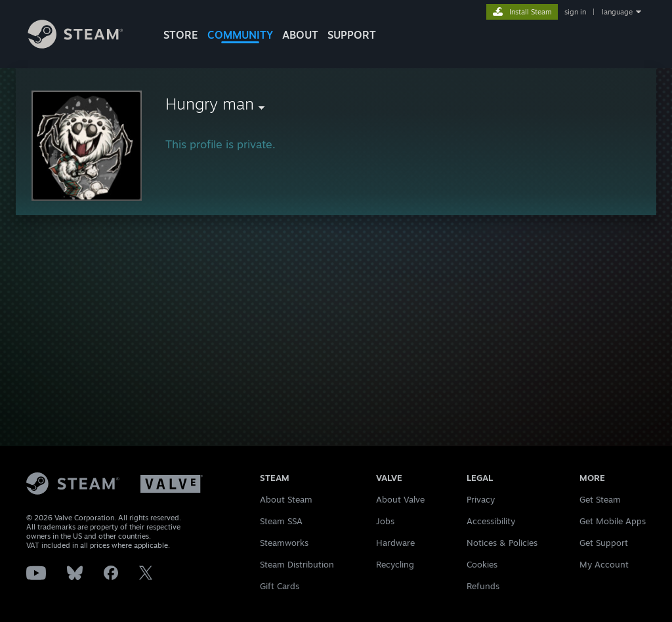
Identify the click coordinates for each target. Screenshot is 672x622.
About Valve (400, 499)
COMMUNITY (240, 35)
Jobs (385, 521)
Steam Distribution (297, 564)
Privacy (481, 499)
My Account (604, 564)
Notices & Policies (502, 543)
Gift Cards (280, 586)
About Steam (286, 499)
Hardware (395, 543)
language (617, 12)
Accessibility (491, 521)
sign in (575, 12)
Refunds (483, 586)
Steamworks (284, 543)
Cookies (482, 564)
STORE (181, 35)
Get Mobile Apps (613, 521)
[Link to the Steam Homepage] (85, 45)
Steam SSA (281, 521)
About (300, 35)
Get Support (604, 543)
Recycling (395, 564)
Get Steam (600, 499)
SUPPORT (352, 35)
